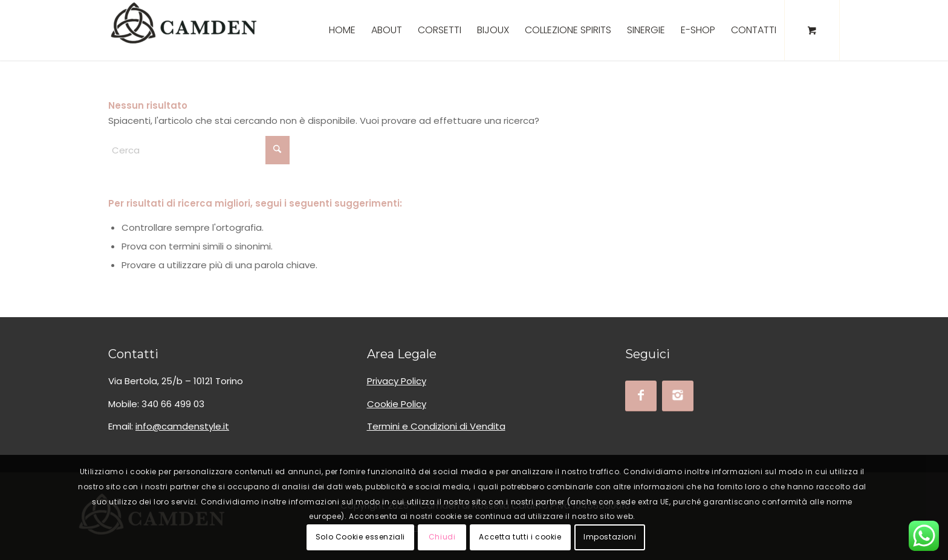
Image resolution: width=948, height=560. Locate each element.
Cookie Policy (397, 404)
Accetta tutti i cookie (520, 537)
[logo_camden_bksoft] (184, 30)
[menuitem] (342, 30)
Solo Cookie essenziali (360, 537)
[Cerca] (199, 150)
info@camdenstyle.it (182, 426)
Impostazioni (610, 537)
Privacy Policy (397, 381)
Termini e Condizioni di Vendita (436, 426)
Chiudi (442, 537)
